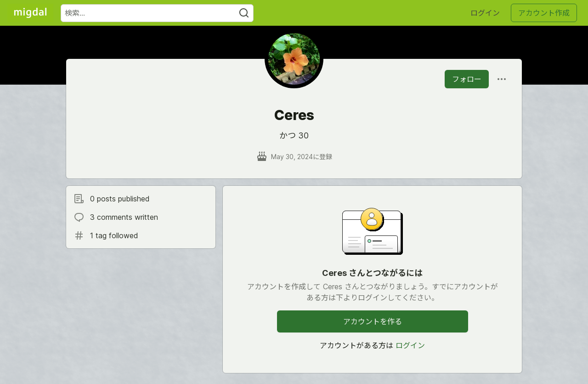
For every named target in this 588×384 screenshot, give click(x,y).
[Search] (244, 13)
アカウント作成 (544, 13)
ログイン (485, 13)
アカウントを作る (373, 321)
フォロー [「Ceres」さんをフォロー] (467, 79)
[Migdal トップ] (30, 13)
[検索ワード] (157, 13)
